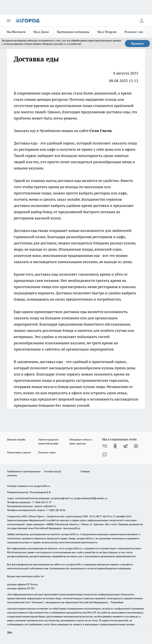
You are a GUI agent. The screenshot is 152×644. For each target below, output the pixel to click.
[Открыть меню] (9, 21)
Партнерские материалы (73, 32)
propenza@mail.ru (62, 498)
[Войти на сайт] (142, 21)
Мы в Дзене (41, 32)
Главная (85, 471)
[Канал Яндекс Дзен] (136, 446)
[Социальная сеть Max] (105, 454)
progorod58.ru (70, 534)
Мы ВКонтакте (16, 32)
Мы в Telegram (107, 32)
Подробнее (117, 602)
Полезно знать (47, 452)
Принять (137, 44)
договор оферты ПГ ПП (21, 588)
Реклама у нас (134, 32)
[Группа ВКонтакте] (105, 446)
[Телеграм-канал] (126, 446)
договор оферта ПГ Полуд (22, 584)
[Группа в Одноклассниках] (115, 446)
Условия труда (52, 471)
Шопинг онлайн (16, 439)
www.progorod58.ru (39, 486)
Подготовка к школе (19, 452)
